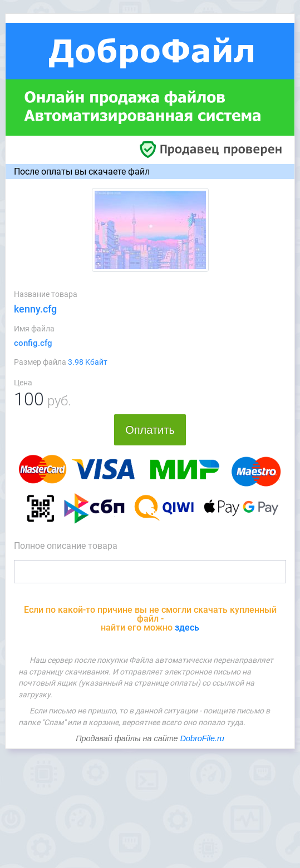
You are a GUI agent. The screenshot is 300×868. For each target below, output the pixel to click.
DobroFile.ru (202, 738)
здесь (187, 628)
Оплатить (150, 430)
